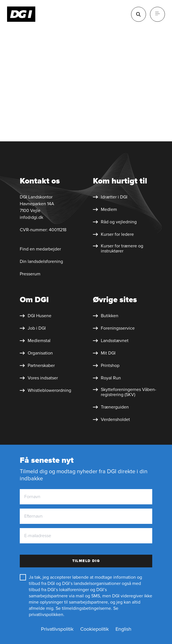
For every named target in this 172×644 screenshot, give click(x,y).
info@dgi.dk (31, 217)
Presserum (30, 274)
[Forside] (21, 14)
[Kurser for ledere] (113, 234)
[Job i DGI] (33, 328)
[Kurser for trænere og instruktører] (125, 248)
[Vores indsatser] (39, 378)
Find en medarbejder (40, 249)
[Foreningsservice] (114, 328)
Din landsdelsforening (41, 262)
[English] (123, 629)
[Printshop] (106, 366)
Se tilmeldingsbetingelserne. (84, 608)
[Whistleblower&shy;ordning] (45, 390)
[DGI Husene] (36, 316)
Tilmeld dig (86, 561)
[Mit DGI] (104, 353)
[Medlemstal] (35, 341)
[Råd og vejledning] (115, 222)
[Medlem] (105, 209)
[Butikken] (106, 316)
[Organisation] (36, 353)
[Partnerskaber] (37, 366)
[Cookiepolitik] (94, 629)
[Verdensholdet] (111, 420)
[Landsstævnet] (111, 341)
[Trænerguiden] (111, 407)
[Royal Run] (107, 378)
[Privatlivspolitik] (57, 629)
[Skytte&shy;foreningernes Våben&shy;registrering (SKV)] (125, 392)
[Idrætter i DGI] (110, 197)
